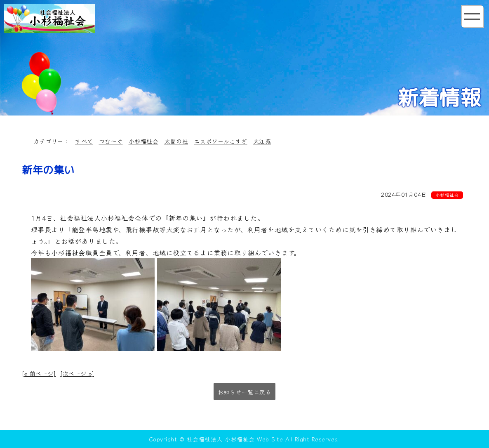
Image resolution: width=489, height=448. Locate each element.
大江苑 (262, 141)
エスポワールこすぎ (221, 141)
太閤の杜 (176, 141)
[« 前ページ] (39, 373)
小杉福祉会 (144, 141)
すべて (84, 141)
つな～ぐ (111, 141)
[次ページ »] (77, 373)
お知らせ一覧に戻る (245, 392)
